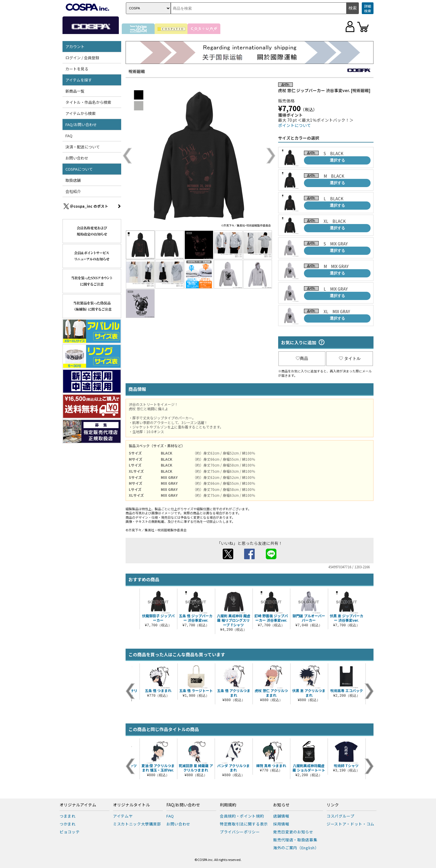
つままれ (68, 816)
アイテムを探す (79, 80)
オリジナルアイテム (78, 805)
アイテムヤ (123, 816)
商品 (302, 358)
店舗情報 (281, 816)
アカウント (75, 46)
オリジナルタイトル (131, 805)
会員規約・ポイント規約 (242, 816)
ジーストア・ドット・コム (350, 824)
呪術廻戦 (137, 71)
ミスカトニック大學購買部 (137, 824)
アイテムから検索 (81, 113)
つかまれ (68, 824)
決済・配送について (83, 147)
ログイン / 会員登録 (82, 58)
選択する (337, 160)
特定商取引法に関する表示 (244, 824)
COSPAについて (79, 169)
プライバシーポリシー (240, 832)
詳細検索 (368, 8)
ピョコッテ (70, 832)
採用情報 (281, 824)
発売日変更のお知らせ (293, 832)
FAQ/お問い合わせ (81, 124)
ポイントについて (295, 125)
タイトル (350, 358)
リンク (333, 805)
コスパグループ (340, 816)
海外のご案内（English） (296, 848)
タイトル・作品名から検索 (88, 102)
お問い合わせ (77, 158)
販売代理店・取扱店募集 (295, 840)
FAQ (69, 136)
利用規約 (228, 805)
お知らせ (281, 805)
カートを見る (77, 69)
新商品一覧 (75, 91)
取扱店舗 (73, 180)
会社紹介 (73, 191)
